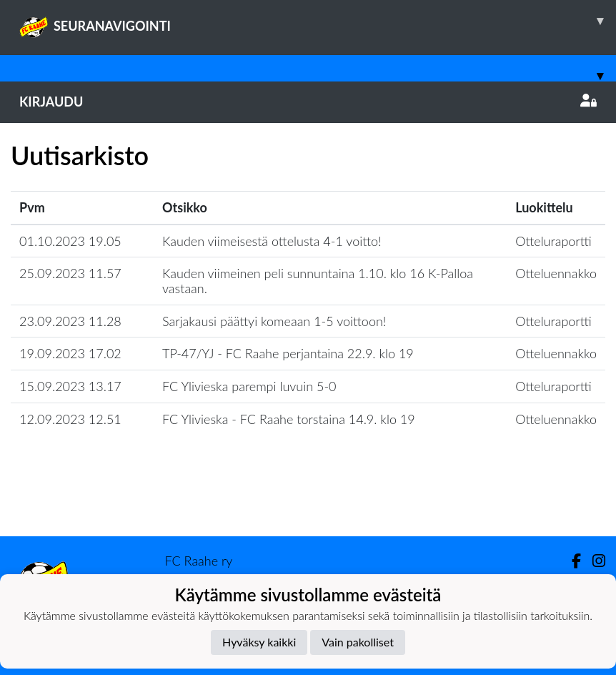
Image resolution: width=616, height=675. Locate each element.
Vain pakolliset (358, 642)
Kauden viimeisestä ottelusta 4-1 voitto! (272, 241)
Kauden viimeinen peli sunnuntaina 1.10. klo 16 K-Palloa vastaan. (318, 281)
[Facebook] (571, 561)
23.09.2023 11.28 (70, 321)
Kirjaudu (308, 102)
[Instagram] (593, 561)
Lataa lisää (308, 505)
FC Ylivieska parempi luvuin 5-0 (249, 386)
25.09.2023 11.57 (70, 273)
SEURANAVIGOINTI (318, 21)
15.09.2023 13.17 (70, 386)
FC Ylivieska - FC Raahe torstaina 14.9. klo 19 (289, 419)
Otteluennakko (556, 273)
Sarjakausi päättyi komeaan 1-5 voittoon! (274, 321)
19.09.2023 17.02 (70, 353)
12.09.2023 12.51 (70, 419)
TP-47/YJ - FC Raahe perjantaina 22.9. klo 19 (288, 353)
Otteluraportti (553, 241)
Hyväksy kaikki (259, 642)
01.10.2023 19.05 (70, 241)
